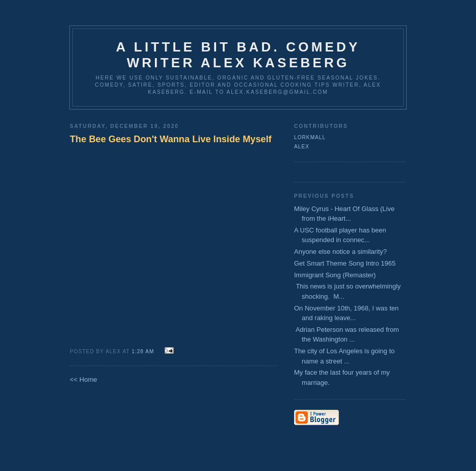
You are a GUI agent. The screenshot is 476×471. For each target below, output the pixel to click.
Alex (302, 147)
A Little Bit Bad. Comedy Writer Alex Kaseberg (238, 55)
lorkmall (310, 137)
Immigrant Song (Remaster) (335, 275)
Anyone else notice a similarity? (342, 252)
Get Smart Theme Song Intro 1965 (345, 263)
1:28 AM (144, 351)
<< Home (83, 380)
